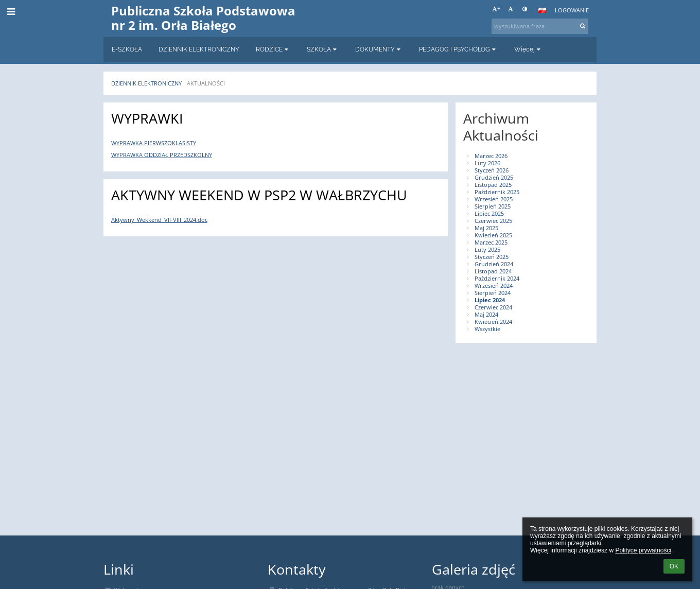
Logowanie (572, 10)
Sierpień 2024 (493, 293)
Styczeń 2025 (492, 257)
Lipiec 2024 (490, 300)
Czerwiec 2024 (493, 307)
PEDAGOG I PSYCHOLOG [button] (458, 49)
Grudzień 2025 (494, 178)
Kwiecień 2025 (493, 235)
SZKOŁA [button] (323, 49)
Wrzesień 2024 (494, 286)
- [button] (512, 9)
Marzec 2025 (491, 242)
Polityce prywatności (643, 550)
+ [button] (496, 9)
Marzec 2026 (491, 156)
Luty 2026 (487, 163)
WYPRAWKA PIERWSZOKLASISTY (154, 143)
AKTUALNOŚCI (206, 83)
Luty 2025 (487, 250)
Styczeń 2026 (492, 170)
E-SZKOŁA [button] (127, 49)
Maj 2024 (486, 315)
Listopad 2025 (493, 185)
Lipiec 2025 (489, 214)
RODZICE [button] (273, 49)
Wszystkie (487, 329)
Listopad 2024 (493, 271)
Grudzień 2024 (494, 264)
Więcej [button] (528, 49)
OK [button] (674, 566)
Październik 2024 (497, 279)
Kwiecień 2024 (493, 322)
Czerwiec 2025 (493, 221)
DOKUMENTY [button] (379, 49)
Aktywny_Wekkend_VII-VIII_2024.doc (159, 220)
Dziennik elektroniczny (146, 83)
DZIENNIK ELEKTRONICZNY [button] (199, 49)
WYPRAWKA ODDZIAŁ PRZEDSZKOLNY (162, 155)
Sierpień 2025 (493, 206)
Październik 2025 (497, 192)
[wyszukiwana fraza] (540, 26)
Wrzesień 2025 (494, 199)
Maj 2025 (486, 228)
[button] (542, 10)
